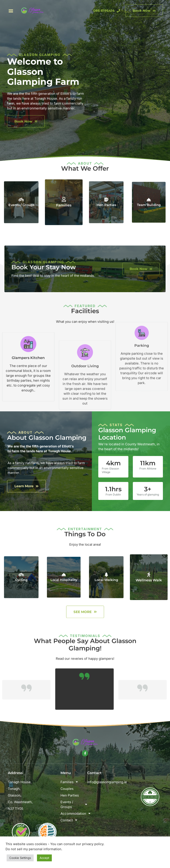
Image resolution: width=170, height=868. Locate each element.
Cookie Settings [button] (20, 858)
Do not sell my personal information (33, 849)
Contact (81, 820)
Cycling (21, 578)
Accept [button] (44, 858)
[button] (11, 11)
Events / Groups (21, 203)
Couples (79, 789)
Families (64, 204)
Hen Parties (106, 203)
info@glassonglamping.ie (130, 782)
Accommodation (86, 814)
